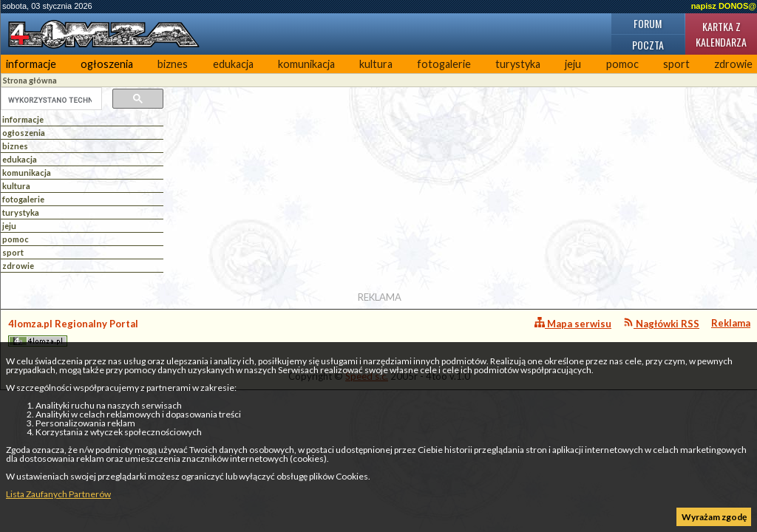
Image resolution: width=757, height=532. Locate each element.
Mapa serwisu (573, 323)
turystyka (518, 64)
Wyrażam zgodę (714, 517)
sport (676, 64)
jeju (573, 64)
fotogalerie (444, 64)
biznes (173, 64)
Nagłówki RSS (661, 323)
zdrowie (18, 266)
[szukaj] (50, 100)
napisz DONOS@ (724, 6)
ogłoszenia (107, 64)
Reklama (731, 323)
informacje (31, 64)
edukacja (233, 64)
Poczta (648, 45)
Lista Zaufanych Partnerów (58, 494)
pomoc (622, 64)
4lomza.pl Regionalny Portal (73, 332)
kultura (376, 64)
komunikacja (306, 64)
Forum (648, 23)
